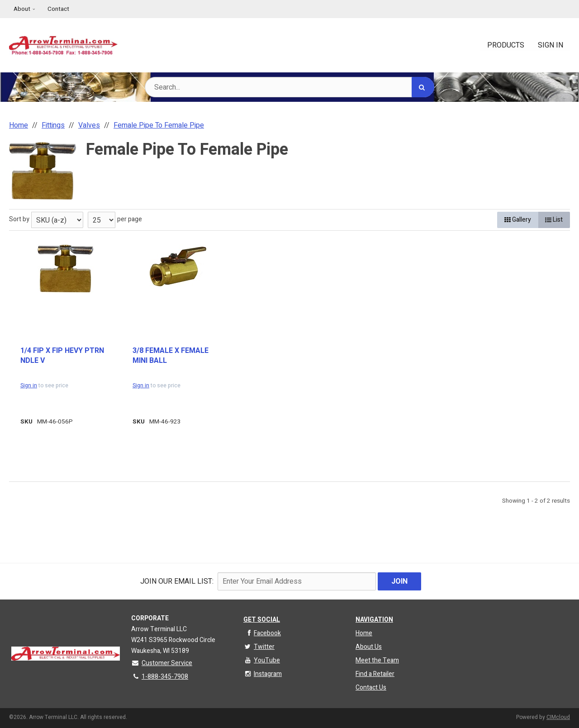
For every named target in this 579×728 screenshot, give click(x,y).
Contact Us (371, 688)
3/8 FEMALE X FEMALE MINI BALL (171, 356)
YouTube (262, 660)
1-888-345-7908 (160, 677)
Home (364, 633)
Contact (58, 9)
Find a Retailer (375, 674)
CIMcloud (558, 717)
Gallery (518, 220)
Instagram (263, 674)
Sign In (551, 45)
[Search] (423, 87)
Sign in (29, 385)
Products (506, 45)
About (22, 9)
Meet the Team (377, 660)
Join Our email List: (177, 581)
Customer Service (162, 663)
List (554, 220)
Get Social (262, 620)
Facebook (262, 633)
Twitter (259, 647)
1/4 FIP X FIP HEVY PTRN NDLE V (62, 356)
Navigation (374, 620)
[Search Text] (289, 87)
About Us (369, 647)
